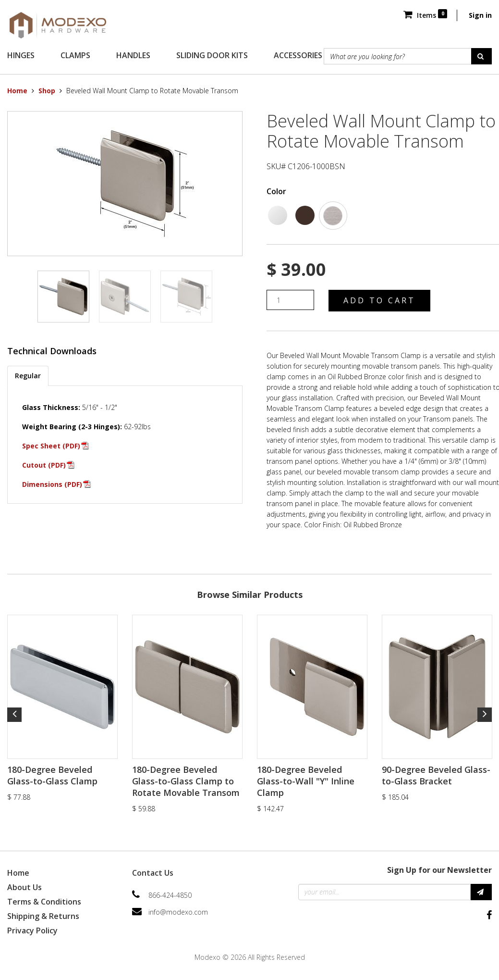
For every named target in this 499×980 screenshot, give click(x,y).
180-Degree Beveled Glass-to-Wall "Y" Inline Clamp (306, 781)
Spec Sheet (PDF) (51, 446)
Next (485, 715)
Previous (14, 715)
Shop (47, 91)
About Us (24, 887)
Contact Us (153, 873)
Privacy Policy (32, 930)
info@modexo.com (178, 912)
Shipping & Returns (43, 916)
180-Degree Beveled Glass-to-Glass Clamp (52, 775)
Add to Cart (379, 300)
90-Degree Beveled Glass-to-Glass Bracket (436, 775)
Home (17, 91)
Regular (28, 376)
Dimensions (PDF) (52, 484)
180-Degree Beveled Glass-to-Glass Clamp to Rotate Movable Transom (186, 781)
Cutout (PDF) (44, 465)
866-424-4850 (170, 895)
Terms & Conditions (44, 902)
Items (425, 15)
